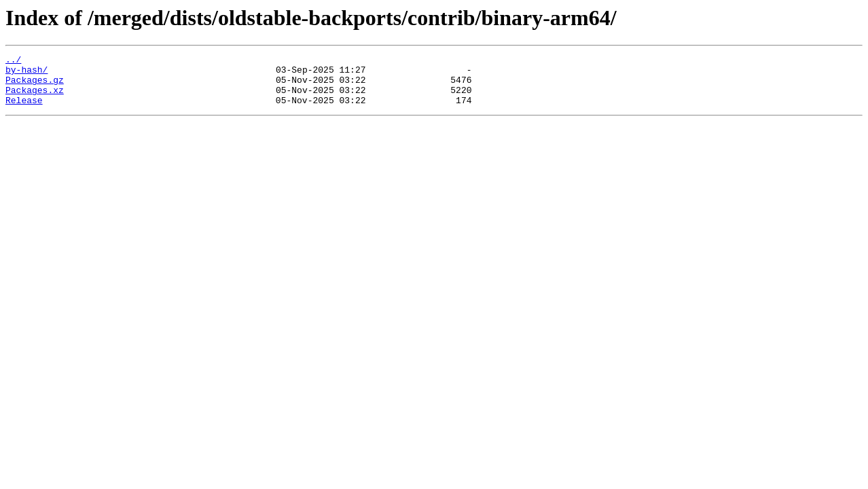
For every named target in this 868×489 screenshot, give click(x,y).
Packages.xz (35, 98)
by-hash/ (26, 73)
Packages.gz (35, 86)
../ (13, 61)
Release (24, 110)
